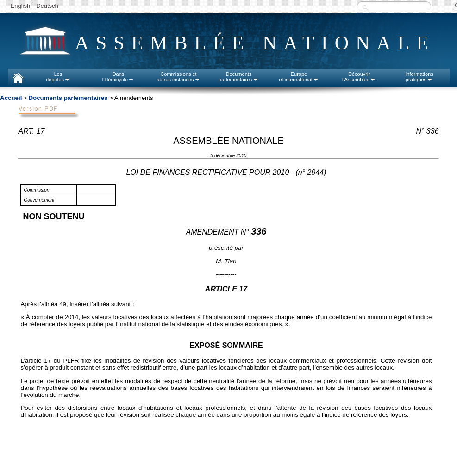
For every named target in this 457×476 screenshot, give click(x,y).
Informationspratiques (419, 77)
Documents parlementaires (68, 98)
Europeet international (299, 77)
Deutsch (47, 6)
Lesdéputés (58, 77)
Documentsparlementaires (239, 77)
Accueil (11, 98)
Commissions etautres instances (178, 77)
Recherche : (365, 7)
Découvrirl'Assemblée (359, 77)
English (21, 6)
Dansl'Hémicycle (118, 77)
